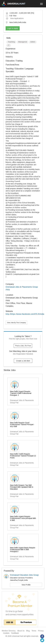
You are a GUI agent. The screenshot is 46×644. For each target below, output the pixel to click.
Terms (34, 631)
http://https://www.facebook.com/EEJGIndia (25, 314)
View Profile (26, 585)
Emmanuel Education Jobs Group (24, 575)
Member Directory (9, 631)
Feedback (15, 633)
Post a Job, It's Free (23, 346)
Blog (28, 631)
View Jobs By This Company (16, 323)
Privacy (41, 631)
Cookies (6, 633)
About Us (21, 631)
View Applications (15, 18)
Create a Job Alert (23, 361)
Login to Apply (13, 28)
